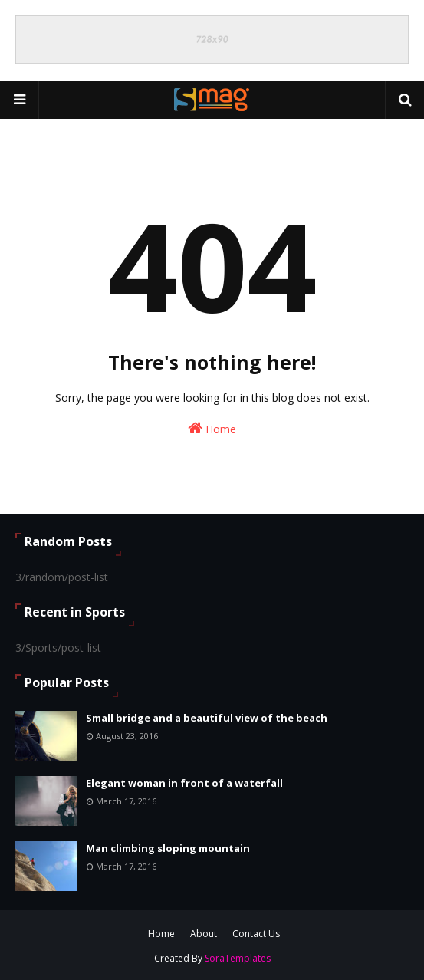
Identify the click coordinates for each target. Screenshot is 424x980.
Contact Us (256, 934)
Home (212, 428)
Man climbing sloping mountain (168, 848)
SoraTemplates (238, 958)
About (204, 934)
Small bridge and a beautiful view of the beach (207, 718)
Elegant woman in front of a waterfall (184, 783)
